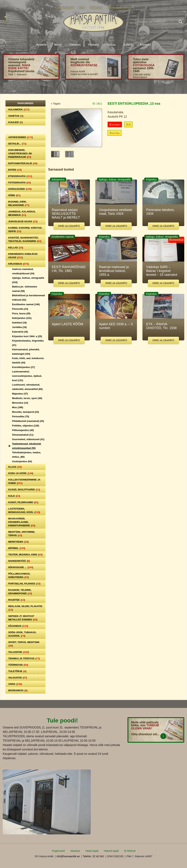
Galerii (128, 45)
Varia (15, 684)
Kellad (16, 248)
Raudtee (17, 600)
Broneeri (115, 125)
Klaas (15, 467)
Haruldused (20, 189)
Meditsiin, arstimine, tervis (22, 534)
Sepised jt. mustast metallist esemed (23, 618)
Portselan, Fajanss (24, 584)
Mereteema (18, 542)
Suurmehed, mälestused (28, 439)
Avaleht (41, 45)
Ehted (15, 170)
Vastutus (75, 851)
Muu (18, 407)
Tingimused (58, 851)
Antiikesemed (20, 137)
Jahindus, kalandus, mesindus (22, 213)
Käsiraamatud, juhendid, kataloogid (26, 352)
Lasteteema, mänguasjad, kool (24, 510)
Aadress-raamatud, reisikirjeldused (23, 271)
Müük (58, 45)
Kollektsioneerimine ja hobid (24, 481)
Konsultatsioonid (64, 8)
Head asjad (92, 851)
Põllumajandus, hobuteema (19, 575)
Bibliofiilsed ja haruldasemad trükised (28, 298)
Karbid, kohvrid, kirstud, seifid (25, 230)
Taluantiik (19, 652)
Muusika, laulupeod (25, 412)
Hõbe (14, 195)
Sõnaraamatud (23, 435)
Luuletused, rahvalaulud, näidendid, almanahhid (27, 387)
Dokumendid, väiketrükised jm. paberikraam (20, 153)
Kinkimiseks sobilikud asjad (23, 256)
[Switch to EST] (5, 19)
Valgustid (18, 678)
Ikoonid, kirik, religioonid (19, 203)
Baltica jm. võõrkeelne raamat (25, 289)
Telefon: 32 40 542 (93, 856)
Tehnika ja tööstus (24, 658)
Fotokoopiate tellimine (120, 8)
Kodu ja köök (21, 473)
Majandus (20, 394)
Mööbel (17, 548)
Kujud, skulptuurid (24, 490)
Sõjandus (18, 626)
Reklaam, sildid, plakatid (25, 608)
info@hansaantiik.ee (68, 856)
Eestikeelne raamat (26, 304)
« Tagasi (56, 104)
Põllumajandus (23, 430)
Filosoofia (20, 309)
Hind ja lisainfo (69, 226)
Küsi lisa (115, 133)
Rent (82, 8)
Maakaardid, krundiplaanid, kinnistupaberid (22, 522)
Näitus (111, 45)
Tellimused (96, 8)
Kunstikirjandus (23, 367)
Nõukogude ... (21, 567)
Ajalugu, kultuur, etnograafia (28, 280)
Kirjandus (18, 264)
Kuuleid (15, 122)
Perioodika (21, 416)
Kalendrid (20, 332)
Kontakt (146, 45)
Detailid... (17, 144)
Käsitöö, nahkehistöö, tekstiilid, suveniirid (25, 239)
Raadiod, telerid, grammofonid (20, 592)
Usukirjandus (22, 461)
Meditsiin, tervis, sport (27, 398)
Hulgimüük (19, 109)
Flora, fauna (21, 313)
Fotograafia (19, 183)
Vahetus (75, 45)
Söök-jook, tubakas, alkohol (22, 634)
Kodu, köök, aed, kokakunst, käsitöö (28, 360)
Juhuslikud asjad (23, 221)
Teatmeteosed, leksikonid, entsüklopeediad (27, 446)
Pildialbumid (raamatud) (28, 421)
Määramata (18, 690)
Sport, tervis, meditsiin (24, 644)
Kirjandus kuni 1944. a (27, 336)
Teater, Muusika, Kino (25, 555)
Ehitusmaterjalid (23, 163)
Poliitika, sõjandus (26, 426)
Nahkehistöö (19, 561)
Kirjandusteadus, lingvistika (28, 343)
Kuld (14, 496)
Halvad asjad (111, 851)
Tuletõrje (17, 671)
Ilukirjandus (22, 318)
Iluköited (19, 323)
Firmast (94, 45)
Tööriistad (18, 665)
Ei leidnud (130, 851)
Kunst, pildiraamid (23, 502)
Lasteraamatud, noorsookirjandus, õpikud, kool (27, 376)
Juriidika (19, 327)
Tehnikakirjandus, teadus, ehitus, (27, 455)
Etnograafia (20, 176)
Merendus (20, 403)
